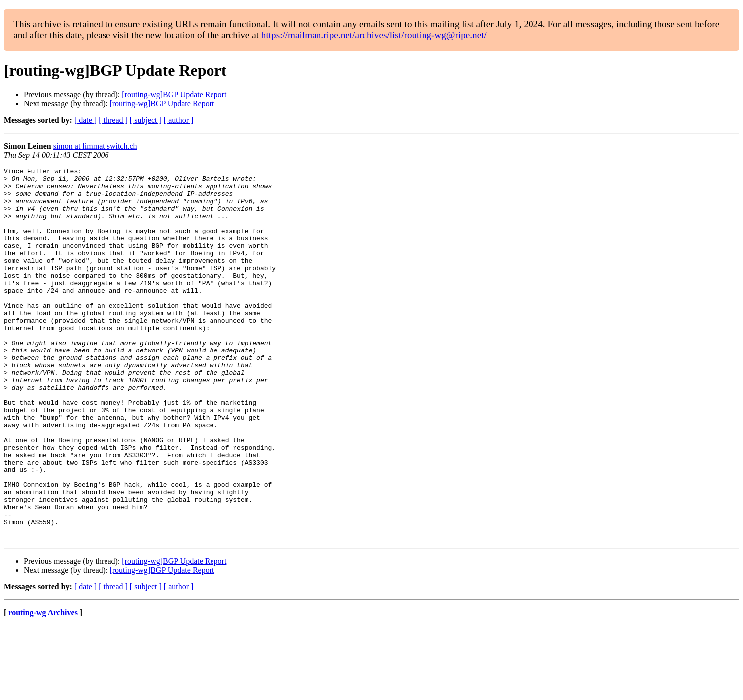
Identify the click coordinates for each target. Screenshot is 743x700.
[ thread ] (113, 120)
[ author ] (179, 120)
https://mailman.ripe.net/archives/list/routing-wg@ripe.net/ (374, 35)
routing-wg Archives (43, 687)
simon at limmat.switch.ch (95, 146)
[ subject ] (146, 120)
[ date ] (85, 120)
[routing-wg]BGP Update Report (174, 94)
